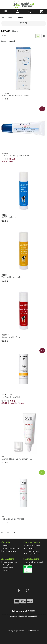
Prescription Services (32, 554)
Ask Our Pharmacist (32, 551)
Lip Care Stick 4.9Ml (11, 397)
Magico (16, 631)
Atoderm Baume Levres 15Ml (15, 95)
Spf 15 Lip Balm (9, 217)
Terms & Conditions (9, 562)
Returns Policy (30, 548)
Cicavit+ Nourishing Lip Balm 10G (17, 459)
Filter (24, 23)
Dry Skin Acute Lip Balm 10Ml (15, 155)
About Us (6, 546)
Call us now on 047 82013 (24, 611)
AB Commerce (34, 631)
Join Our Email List (9, 551)
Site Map (5, 570)
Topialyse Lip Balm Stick (13, 519)
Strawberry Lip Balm (11, 337)
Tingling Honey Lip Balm (13, 277)
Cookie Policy (7, 568)
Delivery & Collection (32, 546)
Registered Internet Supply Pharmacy (33, 563)
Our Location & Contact (10, 548)
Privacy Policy (7, 565)
